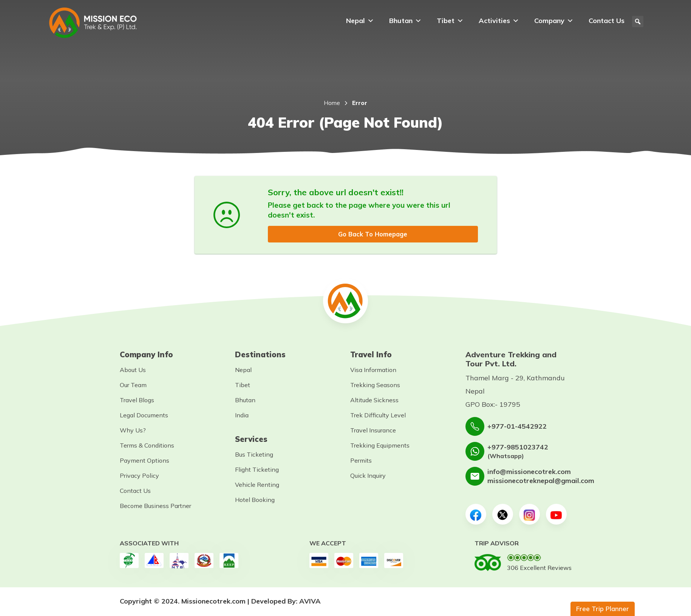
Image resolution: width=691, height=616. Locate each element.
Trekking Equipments (380, 446)
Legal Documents (144, 416)
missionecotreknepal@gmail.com (541, 481)
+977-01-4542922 (517, 427)
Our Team (133, 386)
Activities (499, 21)
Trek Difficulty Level (378, 416)
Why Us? (133, 431)
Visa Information (373, 371)
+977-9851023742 (518, 447)
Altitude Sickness (374, 401)
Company (554, 21)
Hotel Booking (255, 500)
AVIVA (310, 602)
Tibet (450, 21)
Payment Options (145, 461)
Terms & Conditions (147, 446)
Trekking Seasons (375, 386)
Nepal (360, 21)
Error (360, 103)
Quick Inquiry (368, 476)
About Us (133, 371)
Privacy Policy (139, 476)
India (242, 416)
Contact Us (607, 21)
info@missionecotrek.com (529, 472)
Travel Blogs (137, 401)
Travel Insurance (373, 431)
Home (332, 103)
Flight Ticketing (257, 470)
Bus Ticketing (254, 455)
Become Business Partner (155, 506)
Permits (361, 461)
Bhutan (405, 21)
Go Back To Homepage (373, 234)
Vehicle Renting (257, 485)
